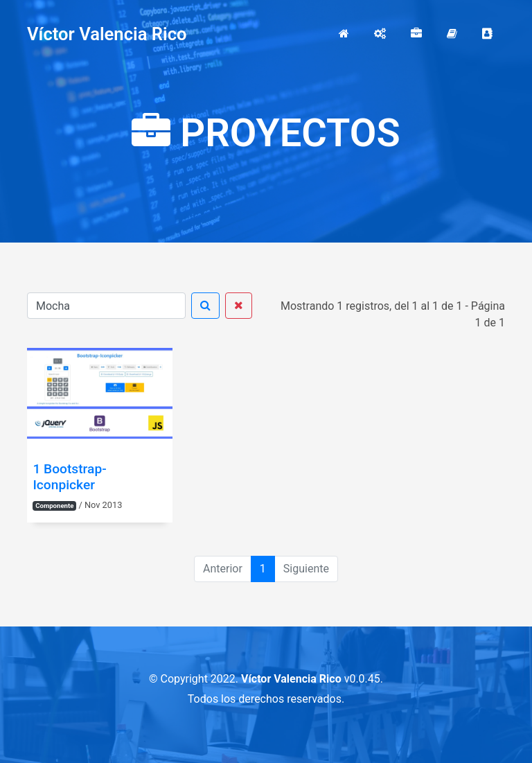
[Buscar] (106, 306)
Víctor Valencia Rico (107, 34)
